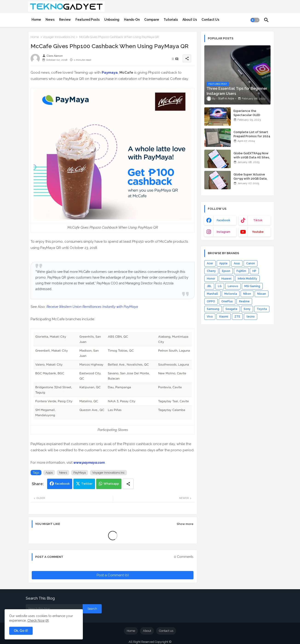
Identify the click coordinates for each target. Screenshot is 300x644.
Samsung (213, 309)
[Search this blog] (54, 609)
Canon (251, 263)
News (50, 20)
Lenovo (233, 286)
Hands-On (132, 20)
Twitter (87, 484)
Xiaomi (224, 317)
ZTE (237, 317)
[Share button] (128, 484)
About (147, 631)
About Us (190, 20)
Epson (226, 271)
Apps (49, 473)
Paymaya (110, 73)
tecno (251, 317)
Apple (223, 263)
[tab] (36, 20)
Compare (152, 20)
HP (254, 271)
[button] (255, 20)
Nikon (247, 294)
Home (36, 20)
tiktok (258, 220)
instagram (224, 232)
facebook (224, 220)
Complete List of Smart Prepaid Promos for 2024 (252, 134)
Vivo (210, 317)
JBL (209, 286)
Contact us (166, 631)
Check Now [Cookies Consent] (36, 621)
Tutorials (171, 20)
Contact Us (210, 20)
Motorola (231, 294)
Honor (211, 279)
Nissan (262, 294)
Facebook (62, 484)
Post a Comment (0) (113, 575)
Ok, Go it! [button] (21, 631)
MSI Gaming (252, 286)
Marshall (212, 294)
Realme (244, 301)
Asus (237, 263)
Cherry (211, 271)
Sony (247, 309)
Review (65, 20)
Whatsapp (111, 484)
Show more (185, 524)
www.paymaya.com (89, 463)
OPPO (211, 301)
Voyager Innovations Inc (59, 37)
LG (220, 286)
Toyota (262, 309)
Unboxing (112, 20)
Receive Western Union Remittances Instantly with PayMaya (92, 307)
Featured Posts (88, 20)
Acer (210, 263)
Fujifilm (241, 271)
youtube (258, 232)
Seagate (231, 309)
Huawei (226, 279)
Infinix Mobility (247, 279)
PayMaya (80, 473)
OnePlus (227, 301)
